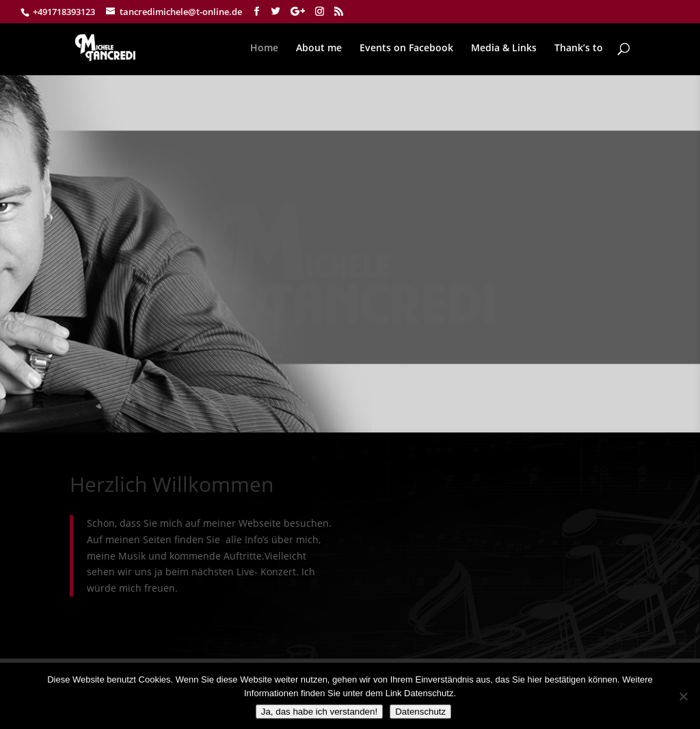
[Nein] (683, 696)
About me (319, 49)
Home (264, 49)
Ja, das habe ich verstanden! (319, 712)
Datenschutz (420, 712)
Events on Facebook (406, 49)
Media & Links (504, 49)
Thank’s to (579, 49)
